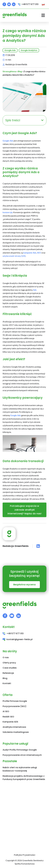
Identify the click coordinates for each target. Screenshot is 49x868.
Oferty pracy (9, 663)
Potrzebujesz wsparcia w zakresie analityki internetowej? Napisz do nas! (25, 510)
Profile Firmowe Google (15, 701)
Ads (35, 290)
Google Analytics (29, 50)
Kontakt (7, 683)
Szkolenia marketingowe (16, 732)
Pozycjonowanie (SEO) (15, 706)
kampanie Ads (30, 253)
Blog (20, 71)
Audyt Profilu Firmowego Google (20, 750)
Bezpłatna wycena (24, 584)
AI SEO (6, 711)
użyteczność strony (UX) (14, 256)
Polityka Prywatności (24, 855)
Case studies (10, 668)
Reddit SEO (8, 717)
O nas (6, 657)
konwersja (8, 212)
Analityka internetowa (14, 727)
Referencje (8, 673)
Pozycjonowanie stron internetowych (22, 755)
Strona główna (9, 71)
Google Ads (10, 50)
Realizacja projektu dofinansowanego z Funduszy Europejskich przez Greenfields (24, 778)
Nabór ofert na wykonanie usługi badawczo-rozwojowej (20, 769)
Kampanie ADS (10, 722)
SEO (39, 253)
